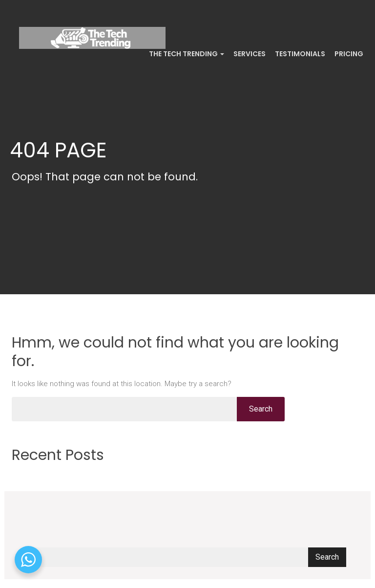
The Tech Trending (186, 54)
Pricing (348, 54)
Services (249, 54)
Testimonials (299, 54)
